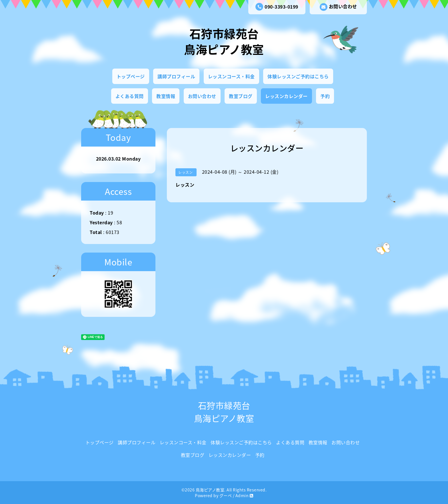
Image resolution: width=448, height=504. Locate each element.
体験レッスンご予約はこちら (298, 76)
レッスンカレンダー (286, 96)
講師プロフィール (176, 76)
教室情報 (166, 96)
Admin (242, 495)
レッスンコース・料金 (231, 76)
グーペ (226, 495)
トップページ (131, 76)
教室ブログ (241, 96)
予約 (325, 96)
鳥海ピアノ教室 (210, 490)
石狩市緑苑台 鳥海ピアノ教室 (224, 41)
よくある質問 (130, 96)
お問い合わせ (338, 7)
